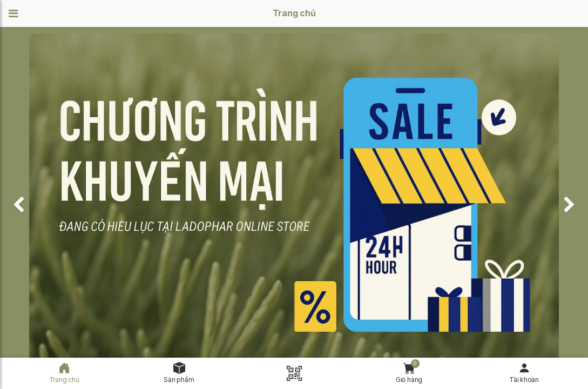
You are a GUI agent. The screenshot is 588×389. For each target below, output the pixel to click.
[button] (17, 14)
